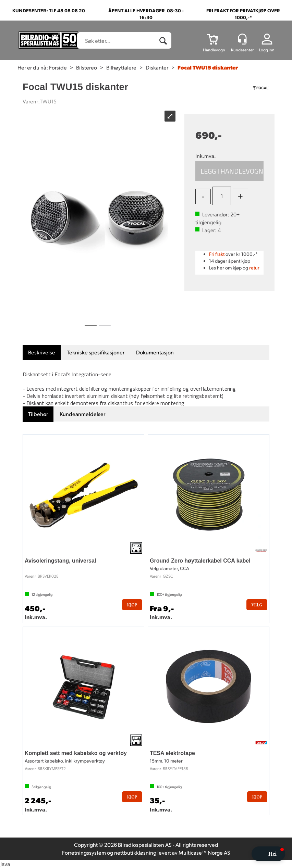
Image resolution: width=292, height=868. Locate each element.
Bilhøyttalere (121, 67)
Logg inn (267, 50)
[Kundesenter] (242, 39)
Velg (257, 605)
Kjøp (229, 171)
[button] (268, 854)
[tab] (42, 353)
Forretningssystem (84, 852)
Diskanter (157, 67)
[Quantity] (222, 196)
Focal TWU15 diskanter (208, 67)
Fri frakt (217, 254)
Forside (58, 67)
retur (254, 268)
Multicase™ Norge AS (204, 852)
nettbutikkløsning (135, 852)
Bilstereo (87, 67)
